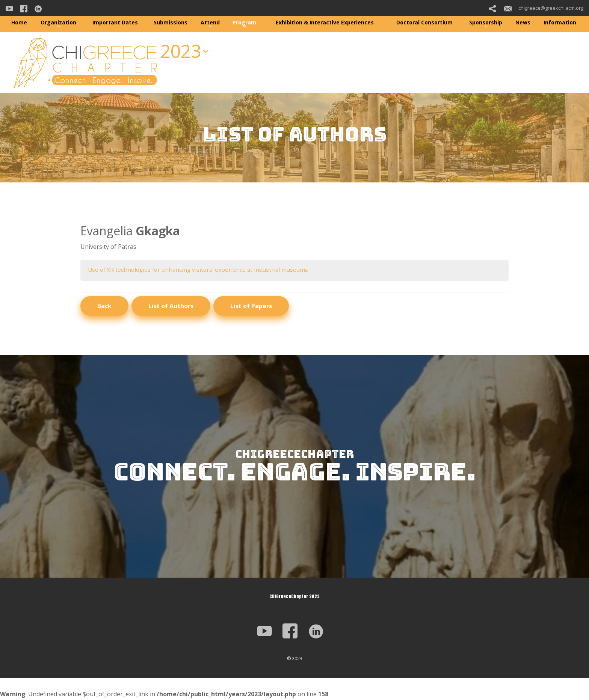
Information (560, 22)
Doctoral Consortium (424, 22)
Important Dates (115, 22)
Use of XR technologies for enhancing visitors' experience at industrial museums (201, 270)
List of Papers (251, 306)
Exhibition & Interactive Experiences (325, 22)
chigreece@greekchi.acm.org (544, 8)
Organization (58, 22)
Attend (210, 22)
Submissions (171, 22)
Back (104, 306)
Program (244, 22)
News (523, 22)
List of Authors (171, 306)
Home (19, 22)
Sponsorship (486, 22)
